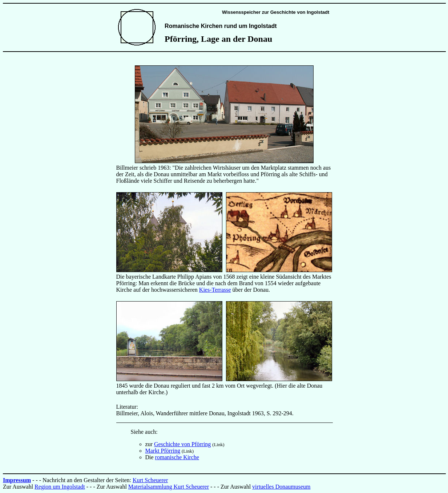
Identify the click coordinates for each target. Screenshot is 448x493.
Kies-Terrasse (215, 290)
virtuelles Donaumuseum (281, 487)
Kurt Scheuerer (150, 480)
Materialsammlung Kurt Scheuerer (169, 487)
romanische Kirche (177, 457)
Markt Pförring (163, 451)
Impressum (17, 480)
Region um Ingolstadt (60, 487)
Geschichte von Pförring (182, 444)
